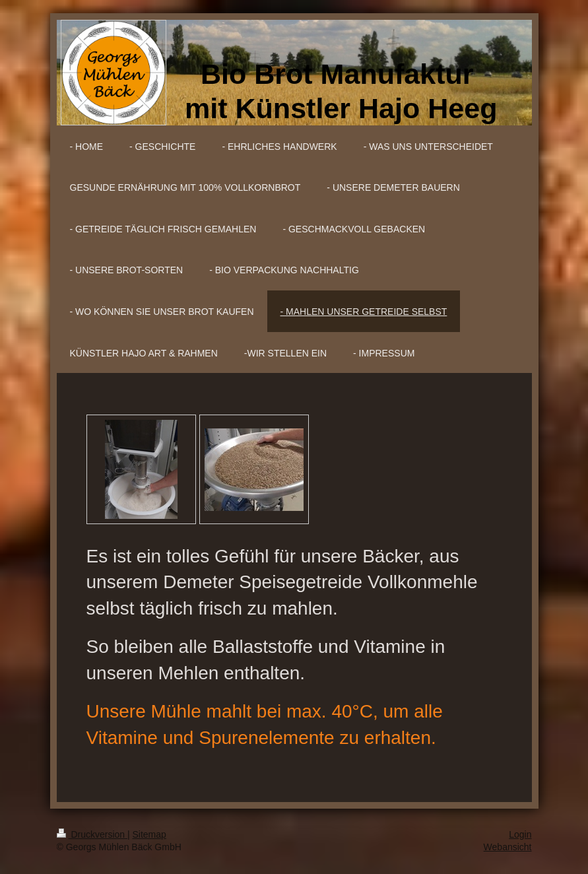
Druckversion (92, 834)
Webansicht (508, 847)
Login (520, 834)
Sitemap (149, 834)
